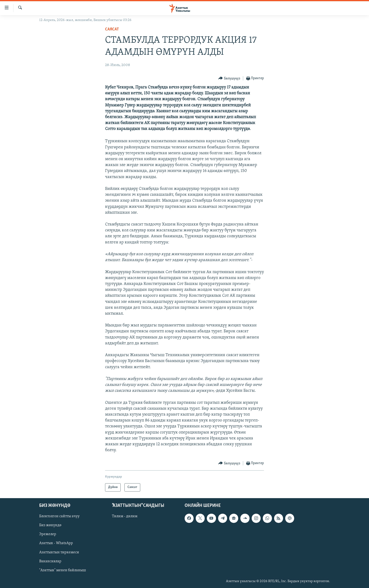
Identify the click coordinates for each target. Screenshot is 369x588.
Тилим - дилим (125, 516)
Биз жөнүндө (50, 525)
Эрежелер (48, 534)
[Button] (229, 78)
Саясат (112, 29)
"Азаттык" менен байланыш (63, 570)
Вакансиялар (50, 561)
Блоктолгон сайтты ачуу (59, 516)
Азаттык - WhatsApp (56, 543)
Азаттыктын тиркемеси (59, 552)
